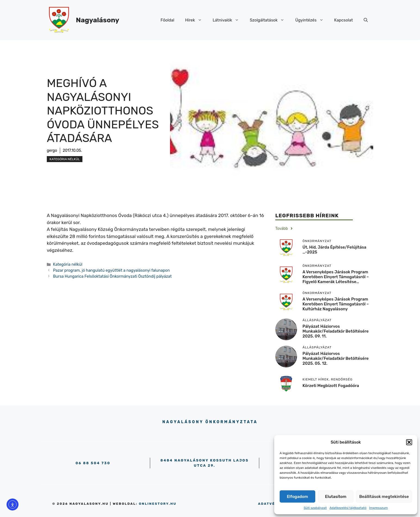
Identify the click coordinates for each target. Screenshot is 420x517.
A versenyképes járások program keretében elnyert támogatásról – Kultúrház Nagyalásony (336, 304)
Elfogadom (298, 497)
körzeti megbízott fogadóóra (331, 386)
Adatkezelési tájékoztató (348, 508)
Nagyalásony (98, 20)
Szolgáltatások (270, 20)
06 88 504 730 (93, 463)
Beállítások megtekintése (384, 497)
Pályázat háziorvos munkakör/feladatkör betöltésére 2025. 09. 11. (336, 331)
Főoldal (167, 20)
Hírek (196, 20)
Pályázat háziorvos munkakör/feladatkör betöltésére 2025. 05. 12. (336, 358)
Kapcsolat (344, 20)
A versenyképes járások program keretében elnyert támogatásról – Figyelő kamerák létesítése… (336, 277)
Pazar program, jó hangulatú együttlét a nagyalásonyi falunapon (111, 270)
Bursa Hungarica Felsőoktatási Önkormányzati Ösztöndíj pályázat (112, 276)
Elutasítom (336, 497)
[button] (409, 442)
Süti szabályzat (315, 508)
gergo (52, 151)
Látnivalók (229, 20)
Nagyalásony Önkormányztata (210, 422)
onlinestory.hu (157, 504)
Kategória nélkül (65, 159)
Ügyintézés (312, 20)
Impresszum (379, 508)
